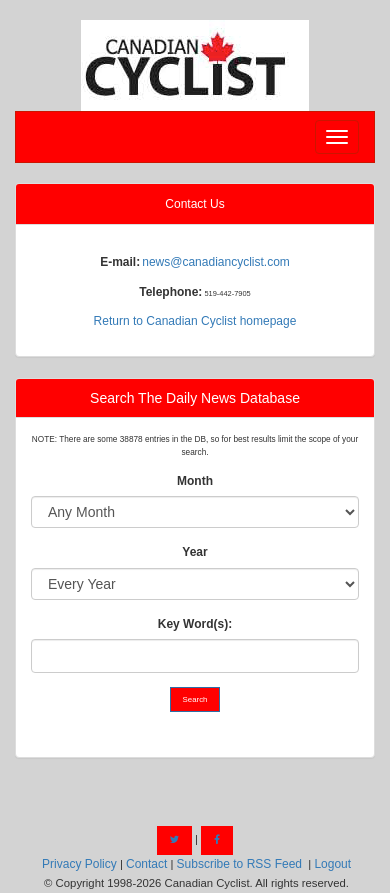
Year (194, 552)
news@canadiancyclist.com (216, 262)
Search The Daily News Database (195, 398)
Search (195, 699)
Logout (332, 864)
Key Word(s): (195, 624)
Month (195, 481)
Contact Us (194, 204)
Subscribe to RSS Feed (239, 864)
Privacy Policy (79, 864)
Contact (146, 864)
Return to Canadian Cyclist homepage (195, 321)
